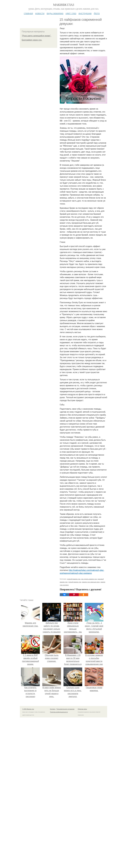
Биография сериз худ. (32, 40)
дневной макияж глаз (74, 579)
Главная (28, 13)
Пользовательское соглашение (65, 709)
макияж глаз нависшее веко (91, 582)
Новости (40, 13)
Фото (97, 13)
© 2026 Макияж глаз (28, 709)
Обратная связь (82, 709)
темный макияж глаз (75, 582)
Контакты (53, 709)
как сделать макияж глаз (89, 579)
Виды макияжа (55, 13)
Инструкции (85, 13)
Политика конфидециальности (59, 712)
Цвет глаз (71, 13)
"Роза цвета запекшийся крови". (36, 36)
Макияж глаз (64, 5)
